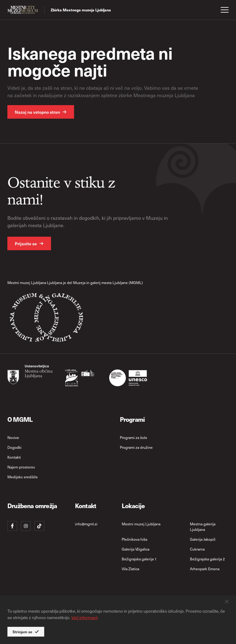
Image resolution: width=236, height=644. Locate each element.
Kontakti (14, 457)
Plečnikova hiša (134, 539)
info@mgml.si (86, 524)
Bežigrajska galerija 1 (139, 559)
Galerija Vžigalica (136, 549)
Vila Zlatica (130, 569)
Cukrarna (197, 549)
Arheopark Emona (205, 569)
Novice (13, 437)
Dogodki (14, 447)
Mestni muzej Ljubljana (141, 524)
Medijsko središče (23, 477)
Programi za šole (134, 437)
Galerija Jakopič (203, 539)
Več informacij (85, 617)
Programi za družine (136, 447)
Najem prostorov (21, 467)
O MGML (20, 419)
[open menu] (225, 10)
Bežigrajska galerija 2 (207, 559)
